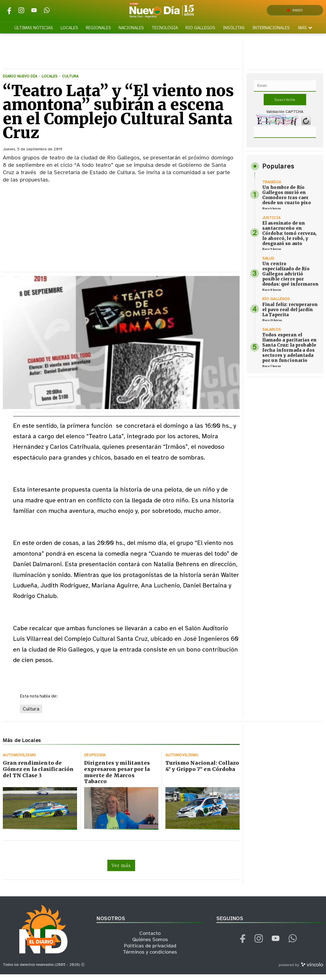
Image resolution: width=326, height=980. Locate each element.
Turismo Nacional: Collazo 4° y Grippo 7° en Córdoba (202, 772)
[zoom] (121, 348)
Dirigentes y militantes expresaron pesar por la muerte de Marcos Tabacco (117, 778)
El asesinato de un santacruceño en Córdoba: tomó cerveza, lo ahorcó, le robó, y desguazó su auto (289, 238)
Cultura (31, 714)
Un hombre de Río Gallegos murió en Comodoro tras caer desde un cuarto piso (287, 200)
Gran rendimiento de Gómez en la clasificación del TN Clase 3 (38, 775)
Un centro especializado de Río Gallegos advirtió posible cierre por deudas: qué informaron (290, 279)
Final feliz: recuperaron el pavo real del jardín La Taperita (290, 315)
